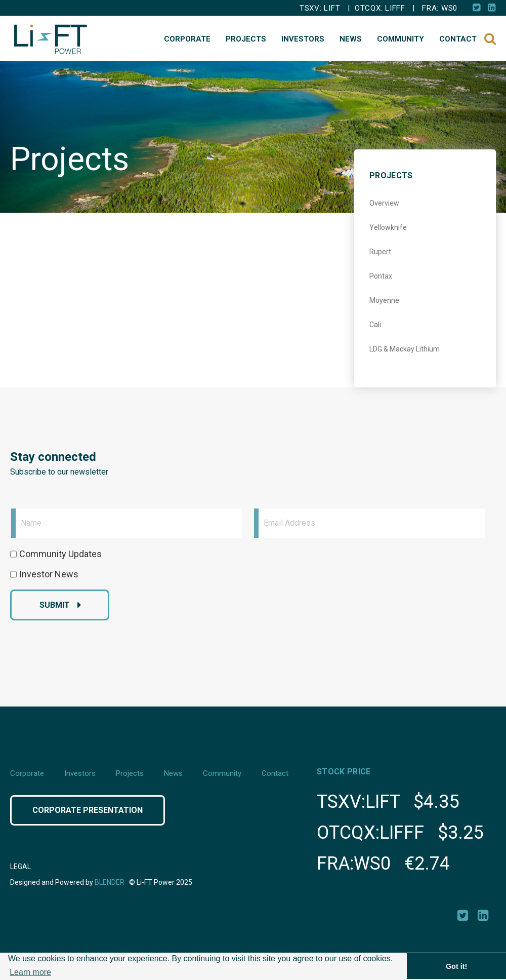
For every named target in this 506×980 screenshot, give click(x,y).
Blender (110, 882)
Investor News (49, 574)
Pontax (381, 276)
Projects (246, 39)
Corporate (187, 39)
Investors (303, 39)
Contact (458, 39)
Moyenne (384, 300)
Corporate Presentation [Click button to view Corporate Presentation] (88, 810)
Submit (55, 605)
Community (400, 39)
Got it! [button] (456, 966)
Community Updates (60, 554)
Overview (384, 203)
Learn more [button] (30, 972)
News (351, 39)
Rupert (380, 252)
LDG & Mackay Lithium (405, 349)
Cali (375, 325)
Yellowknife (388, 227)
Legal (20, 867)
